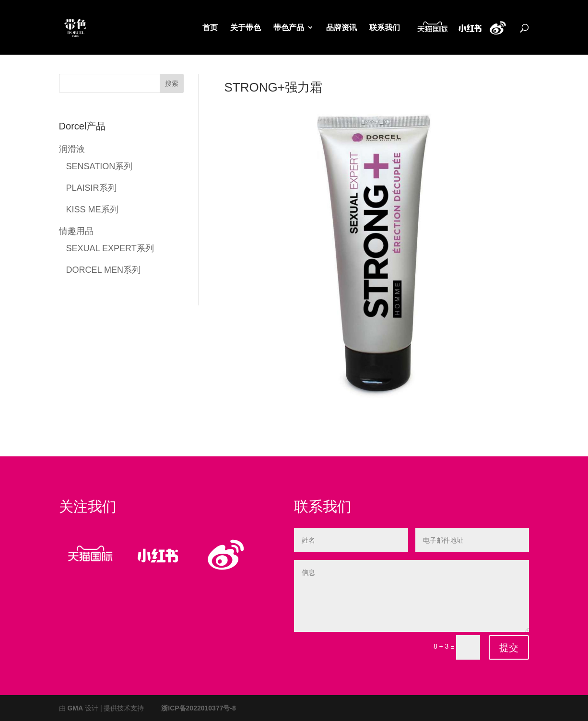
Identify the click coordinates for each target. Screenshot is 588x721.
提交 (509, 648)
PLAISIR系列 (91, 187)
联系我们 (385, 28)
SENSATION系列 (100, 166)
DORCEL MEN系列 (103, 269)
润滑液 (72, 148)
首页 (210, 28)
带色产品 (289, 28)
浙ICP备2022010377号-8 (199, 708)
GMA (75, 708)
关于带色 (246, 28)
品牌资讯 (341, 28)
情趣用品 (76, 230)
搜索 (172, 83)
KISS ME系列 (92, 209)
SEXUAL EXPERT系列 (110, 248)
